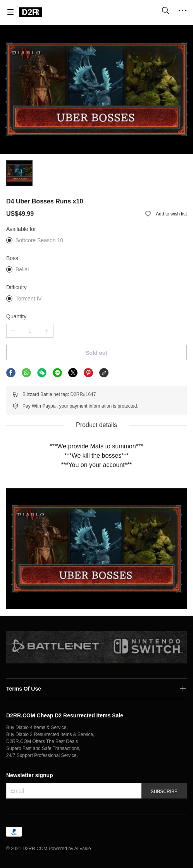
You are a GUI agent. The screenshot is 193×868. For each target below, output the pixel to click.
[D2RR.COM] (31, 12)
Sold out (96, 353)
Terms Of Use (24, 689)
